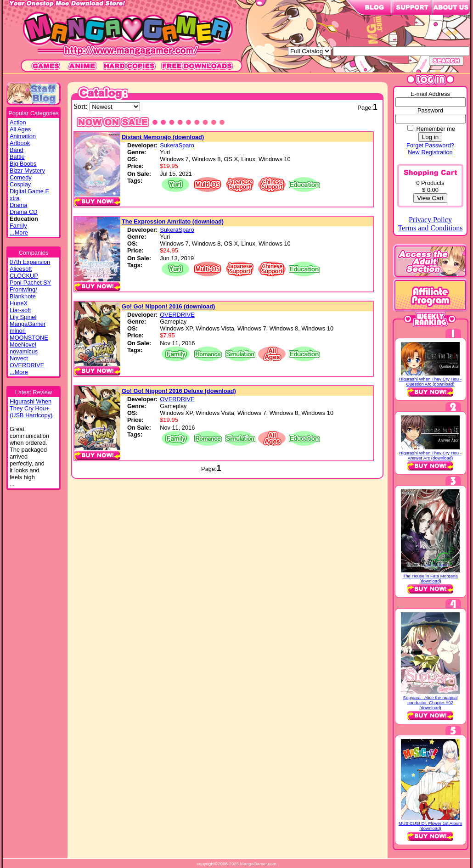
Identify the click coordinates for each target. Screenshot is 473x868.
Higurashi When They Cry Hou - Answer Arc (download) (430, 455)
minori (18, 331)
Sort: (82, 106)
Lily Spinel (23, 317)
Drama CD (23, 212)
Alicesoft (21, 269)
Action (18, 122)
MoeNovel (23, 344)
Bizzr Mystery (27, 171)
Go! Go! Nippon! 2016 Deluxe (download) (179, 391)
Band (17, 150)
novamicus (24, 351)
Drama (18, 205)
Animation (23, 136)
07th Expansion (30, 262)
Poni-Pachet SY (30, 283)
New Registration (430, 152)
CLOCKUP (24, 276)
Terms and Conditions (430, 228)
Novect (19, 358)
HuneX (19, 303)
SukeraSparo (177, 145)
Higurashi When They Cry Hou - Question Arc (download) (430, 381)
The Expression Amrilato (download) (173, 221)
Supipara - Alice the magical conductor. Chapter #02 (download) (431, 703)
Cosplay (20, 184)
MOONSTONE (29, 338)
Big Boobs (23, 164)
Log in (430, 137)
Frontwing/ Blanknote (23, 293)
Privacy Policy (430, 220)
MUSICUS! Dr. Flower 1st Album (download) (430, 826)
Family (18, 226)
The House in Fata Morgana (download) (430, 578)
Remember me (436, 129)
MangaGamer (28, 324)
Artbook (20, 143)
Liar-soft (20, 310)
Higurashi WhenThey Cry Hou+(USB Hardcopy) (31, 408)
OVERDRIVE (27, 365)
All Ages (20, 129)
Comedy (21, 177)
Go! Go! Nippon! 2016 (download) (168, 306)
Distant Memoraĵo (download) (163, 137)
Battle (17, 157)
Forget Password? (430, 145)
